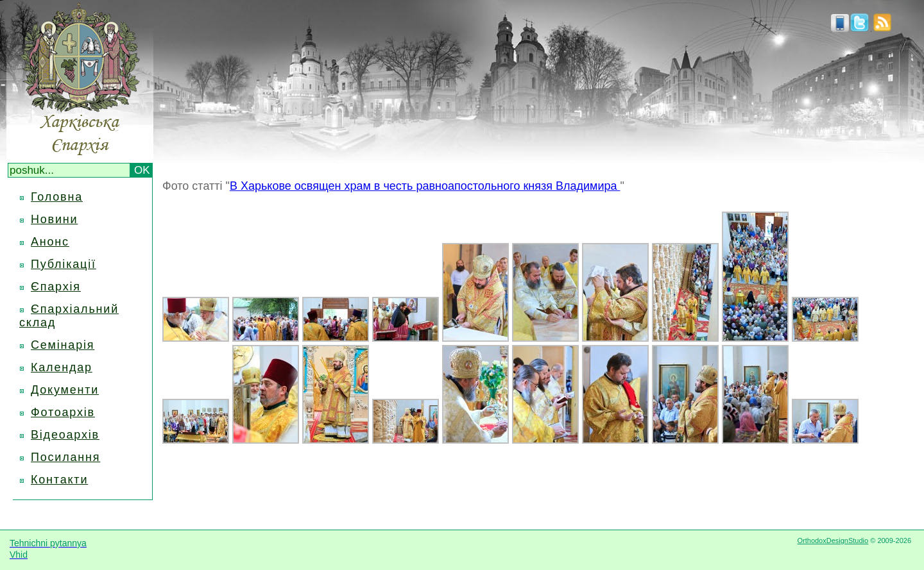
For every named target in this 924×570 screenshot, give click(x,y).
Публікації (64, 264)
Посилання (65, 457)
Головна (57, 197)
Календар (62, 367)
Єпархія (56, 287)
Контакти (59, 480)
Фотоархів (63, 412)
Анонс (50, 242)
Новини (54, 219)
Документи (65, 390)
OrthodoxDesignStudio (833, 541)
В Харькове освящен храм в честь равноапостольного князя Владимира (425, 186)
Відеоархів (65, 435)
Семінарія (63, 345)
